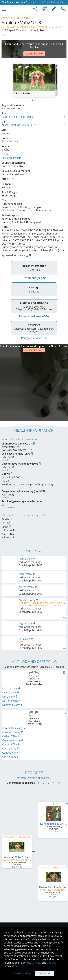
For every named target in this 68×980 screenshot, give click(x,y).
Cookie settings (23, 973)
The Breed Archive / (14, 2)
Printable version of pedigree (34, 755)
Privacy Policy (33, 963)
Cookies (51, 963)
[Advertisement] (34, 45)
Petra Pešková (10, 132)
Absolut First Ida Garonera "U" (19, 116)
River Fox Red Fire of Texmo (17, 108)
